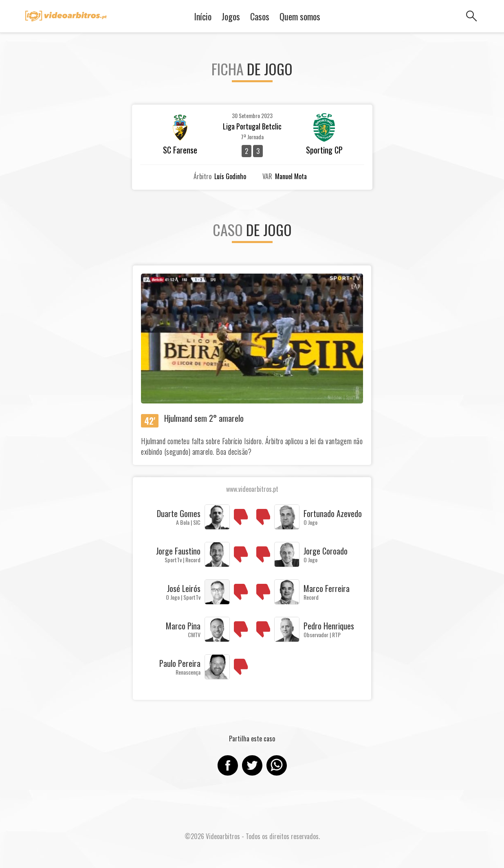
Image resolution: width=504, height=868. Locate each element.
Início (203, 16)
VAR (267, 176)
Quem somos (300, 16)
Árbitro (202, 176)
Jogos (231, 16)
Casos (260, 16)
